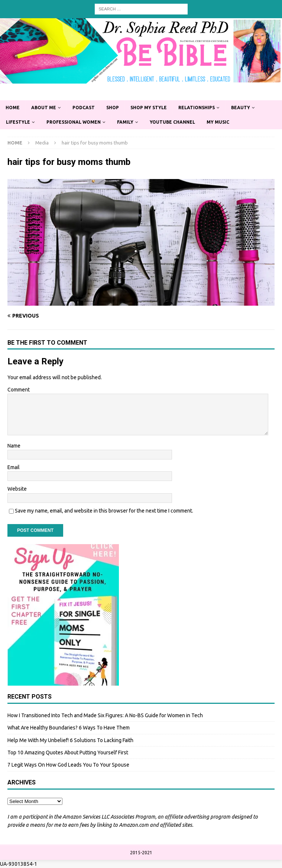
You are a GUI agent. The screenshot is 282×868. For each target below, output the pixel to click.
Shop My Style (149, 108)
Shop (113, 108)
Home (13, 108)
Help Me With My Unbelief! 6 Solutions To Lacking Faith (70, 740)
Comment (19, 390)
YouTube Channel (172, 122)
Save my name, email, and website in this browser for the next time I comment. (104, 511)
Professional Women (74, 122)
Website (17, 489)
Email (14, 467)
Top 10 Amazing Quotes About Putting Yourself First (68, 752)
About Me (44, 108)
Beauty (241, 108)
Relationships (197, 108)
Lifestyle (18, 122)
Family (125, 122)
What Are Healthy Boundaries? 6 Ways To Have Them (69, 728)
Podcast (84, 108)
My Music (218, 122)
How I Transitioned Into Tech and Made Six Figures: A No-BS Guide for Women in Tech (105, 715)
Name (14, 446)
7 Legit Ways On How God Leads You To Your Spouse (68, 765)
